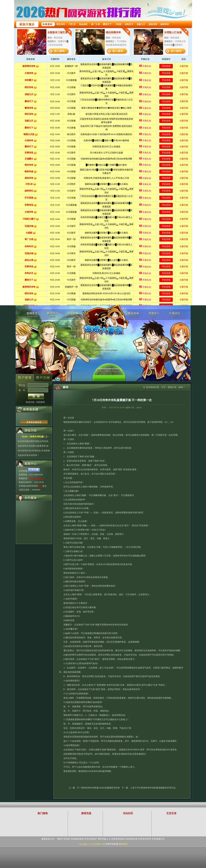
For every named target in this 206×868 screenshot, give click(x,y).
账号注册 (43, 378)
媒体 (181, 387)
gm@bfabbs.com (37, 478)
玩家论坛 (175, 315)
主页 (163, 387)
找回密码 (41, 402)
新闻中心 (52, 315)
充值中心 (154, 315)
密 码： (23, 390)
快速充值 (30, 402)
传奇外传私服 (32, 315)
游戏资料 (73, 315)
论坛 (40, 486)
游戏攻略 (133, 315)
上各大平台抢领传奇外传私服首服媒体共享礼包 (153, 788)
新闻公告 (172, 387)
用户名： (23, 385)
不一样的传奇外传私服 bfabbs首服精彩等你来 (99, 788)
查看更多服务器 (34, 422)
